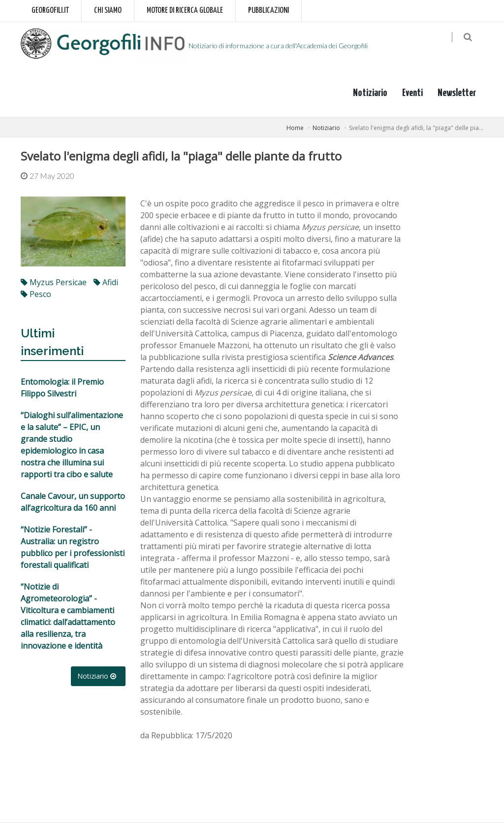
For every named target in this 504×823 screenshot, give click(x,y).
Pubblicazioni (268, 11)
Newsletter (457, 93)
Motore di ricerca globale (185, 11)
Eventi (412, 93)
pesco (36, 294)
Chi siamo (108, 11)
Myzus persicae (54, 282)
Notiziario (370, 93)
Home (295, 128)
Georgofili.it (50, 11)
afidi (106, 282)
